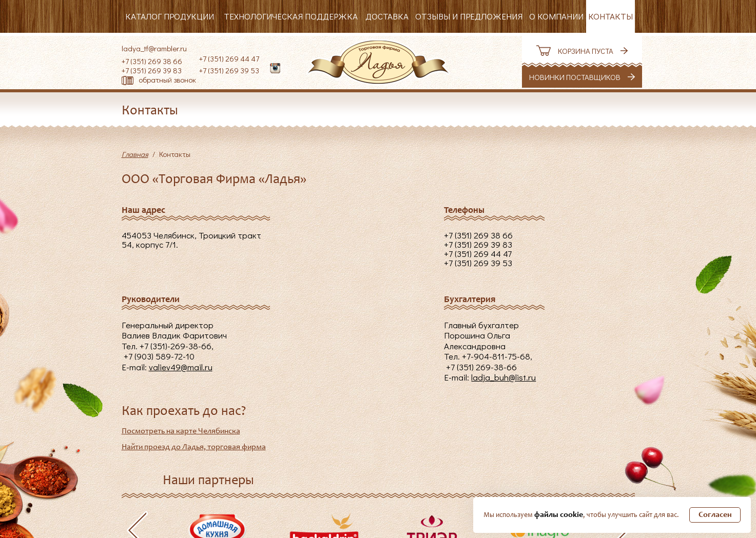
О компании (556, 16)
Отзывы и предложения (469, 16)
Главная (135, 154)
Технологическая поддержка (291, 16)
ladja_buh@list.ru (503, 377)
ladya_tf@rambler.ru (154, 48)
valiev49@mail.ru (181, 367)
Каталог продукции (170, 16)
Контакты (610, 16)
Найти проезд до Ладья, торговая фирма (194, 447)
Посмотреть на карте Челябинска (181, 431)
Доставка (387, 16)
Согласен (715, 515)
